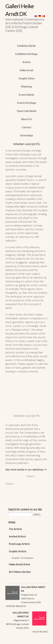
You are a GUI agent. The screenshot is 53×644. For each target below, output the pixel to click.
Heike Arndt (27, 70)
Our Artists (15, 529)
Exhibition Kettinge (26, 54)
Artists (27, 62)
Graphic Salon (27, 78)
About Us (26, 119)
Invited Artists (17, 536)
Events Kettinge (26, 103)
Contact (27, 127)
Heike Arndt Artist (20, 564)
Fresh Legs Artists (19, 544)
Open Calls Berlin (26, 111)
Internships (26, 135)
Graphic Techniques (22, 558)
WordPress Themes (42, 641)
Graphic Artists (18, 551)
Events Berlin (26, 95)
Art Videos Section (20, 572)
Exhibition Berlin (26, 46)
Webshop (26, 87)
